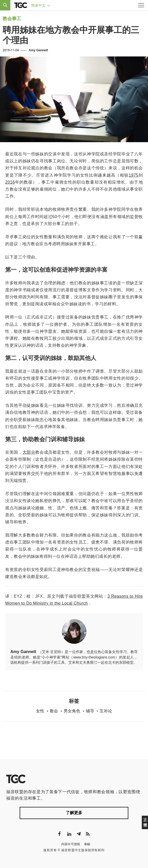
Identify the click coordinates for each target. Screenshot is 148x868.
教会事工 (12, 19)
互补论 (106, 711)
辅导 (90, 711)
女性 (40, 711)
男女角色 (72, 711)
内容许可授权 (71, 844)
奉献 (87, 844)
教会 (54, 711)
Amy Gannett (38, 50)
